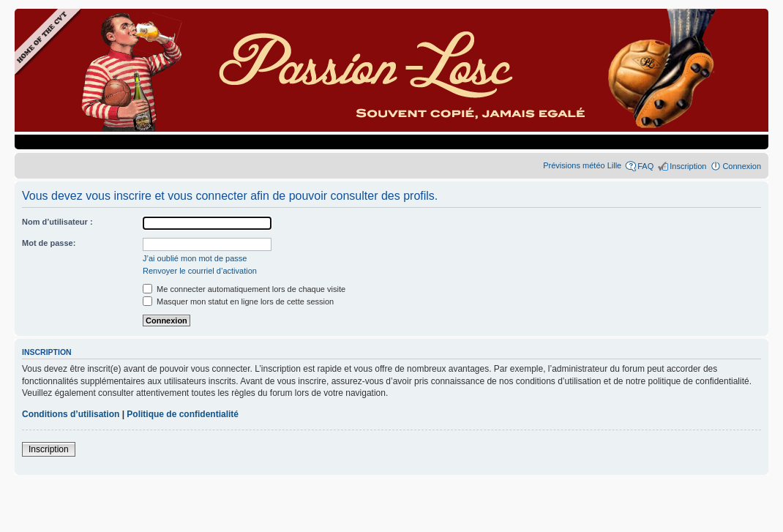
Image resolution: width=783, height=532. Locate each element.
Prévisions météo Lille (582, 165)
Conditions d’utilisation (71, 414)
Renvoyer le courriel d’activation (200, 271)
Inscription (688, 166)
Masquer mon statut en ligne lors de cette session (238, 301)
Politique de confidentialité (183, 414)
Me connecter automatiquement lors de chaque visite (244, 289)
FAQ (645, 166)
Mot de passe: (49, 243)
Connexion (742, 166)
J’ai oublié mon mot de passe (195, 258)
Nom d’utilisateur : (57, 222)
